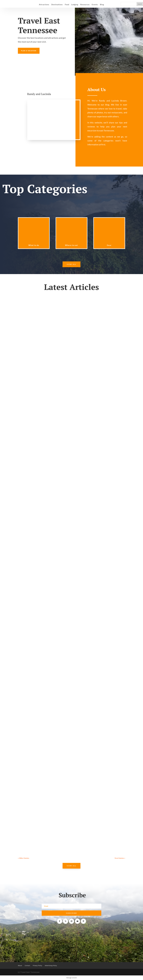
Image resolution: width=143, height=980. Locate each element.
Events (95, 5)
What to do (34, 245)
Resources (85, 5)
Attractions (44, 5)
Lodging (75, 5)
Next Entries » (120, 858)
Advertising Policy (51, 965)
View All (71, 264)
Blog (102, 5)
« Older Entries (23, 858)
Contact (27, 965)
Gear (109, 245)
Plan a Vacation (29, 51)
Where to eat (71, 245)
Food (67, 5)
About (20, 965)
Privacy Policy (37, 965)
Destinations (57, 5)
